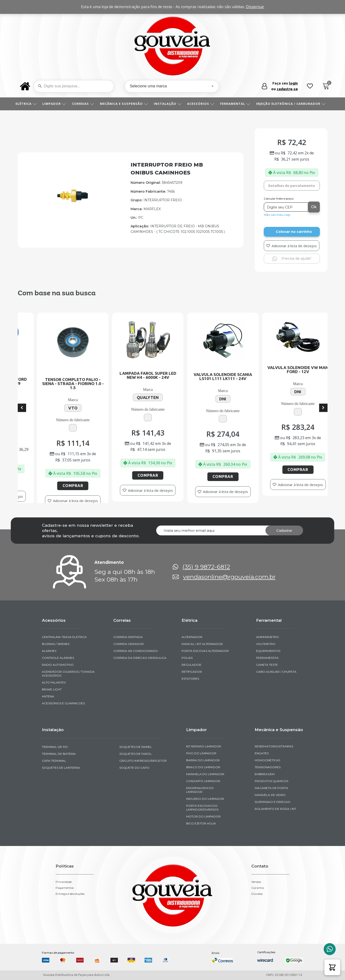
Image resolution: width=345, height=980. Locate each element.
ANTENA (48, 696)
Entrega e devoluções (70, 894)
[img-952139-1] (73, 202)
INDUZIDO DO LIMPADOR (205, 799)
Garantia (258, 888)
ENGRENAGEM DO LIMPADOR (200, 790)
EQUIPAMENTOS (268, 651)
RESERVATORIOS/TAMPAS (274, 746)
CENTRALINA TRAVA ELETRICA (64, 637)
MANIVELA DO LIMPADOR (205, 774)
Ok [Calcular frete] (314, 207)
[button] (332, 967)
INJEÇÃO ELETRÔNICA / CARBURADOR (293, 104)
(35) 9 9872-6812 (206, 567)
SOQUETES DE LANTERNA (61, 768)
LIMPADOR (56, 104)
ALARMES (49, 651)
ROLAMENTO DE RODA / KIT (275, 809)
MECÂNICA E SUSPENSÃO (126, 104)
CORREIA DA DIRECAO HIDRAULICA (140, 658)
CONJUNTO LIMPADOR (203, 781)
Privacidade (64, 882)
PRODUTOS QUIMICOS (271, 781)
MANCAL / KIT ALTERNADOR (202, 644)
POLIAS (187, 658)
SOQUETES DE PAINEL (136, 747)
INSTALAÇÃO (169, 104)
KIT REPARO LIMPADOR (204, 746)
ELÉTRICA (28, 104)
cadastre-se (287, 89)
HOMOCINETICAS (267, 760)
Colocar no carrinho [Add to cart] (294, 232)
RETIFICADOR (192, 672)
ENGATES (262, 753)
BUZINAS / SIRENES (56, 644)
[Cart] (326, 86)
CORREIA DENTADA (128, 637)
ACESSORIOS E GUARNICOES (63, 703)
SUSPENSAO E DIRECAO (273, 802)
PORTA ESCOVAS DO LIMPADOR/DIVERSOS (202, 808)
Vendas (256, 882)
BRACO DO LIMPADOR (203, 767)
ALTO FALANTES (54, 682)
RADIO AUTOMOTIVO (58, 665)
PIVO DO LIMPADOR (201, 753)
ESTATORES (190, 679)
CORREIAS (85, 104)
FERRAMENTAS (267, 658)
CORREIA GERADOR (129, 644)
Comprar (24, 481)
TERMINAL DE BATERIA (59, 754)
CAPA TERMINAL (54, 761)
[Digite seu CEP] (286, 207)
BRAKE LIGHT (52, 689)
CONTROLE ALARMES (58, 658)
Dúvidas (257, 894)
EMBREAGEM (265, 774)
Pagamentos (65, 888)
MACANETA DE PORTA (271, 788)
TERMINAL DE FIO (55, 747)
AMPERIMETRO (267, 637)
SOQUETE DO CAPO (134, 768)
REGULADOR (191, 665)
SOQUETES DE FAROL (135, 754)
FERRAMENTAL (237, 104)
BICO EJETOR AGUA (201, 823)
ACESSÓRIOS (202, 104)
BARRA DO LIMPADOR (203, 760)
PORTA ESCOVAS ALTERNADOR (205, 651)
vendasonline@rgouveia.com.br (229, 577)
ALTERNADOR (192, 637)
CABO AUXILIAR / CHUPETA (276, 672)
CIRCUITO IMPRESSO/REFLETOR (143, 761)
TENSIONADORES (268, 767)
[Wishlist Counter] (310, 86)
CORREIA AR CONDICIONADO (136, 651)
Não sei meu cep (277, 215)
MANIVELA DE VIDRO (270, 795)
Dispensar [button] (255, 7)
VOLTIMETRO (266, 644)
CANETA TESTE (267, 665)
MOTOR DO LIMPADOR (203, 816)
